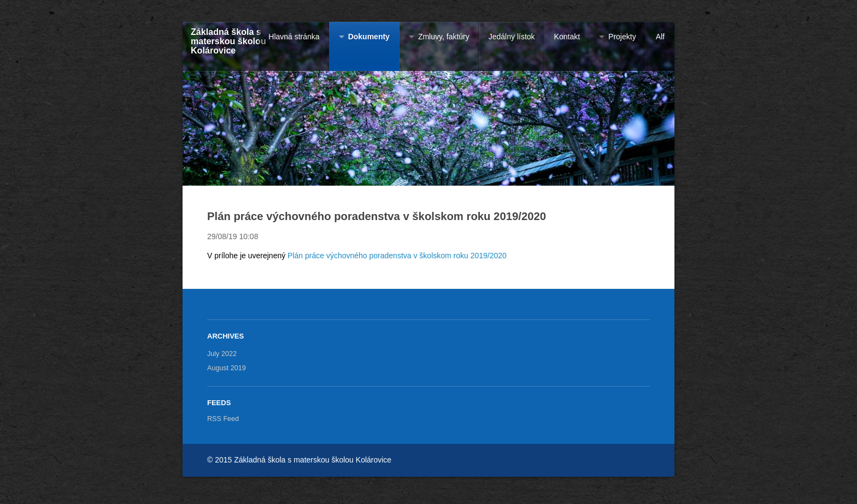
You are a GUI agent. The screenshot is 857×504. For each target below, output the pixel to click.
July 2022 (222, 354)
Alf (660, 37)
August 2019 (227, 368)
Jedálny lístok (512, 37)
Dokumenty (369, 37)
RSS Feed (223, 419)
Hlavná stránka (294, 37)
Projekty (622, 37)
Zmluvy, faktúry (444, 37)
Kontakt (567, 37)
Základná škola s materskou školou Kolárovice (228, 41)
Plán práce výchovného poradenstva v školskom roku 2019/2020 (397, 256)
